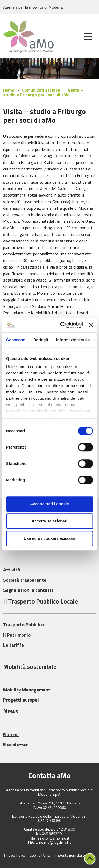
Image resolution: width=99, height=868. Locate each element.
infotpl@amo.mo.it (54, 838)
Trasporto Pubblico (23, 625)
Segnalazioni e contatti (28, 590)
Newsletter (15, 745)
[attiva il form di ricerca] (74, 37)
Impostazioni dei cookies (75, 855)
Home (9, 90)
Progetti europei (21, 700)
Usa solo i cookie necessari (50, 538)
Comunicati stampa (41, 90)
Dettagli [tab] (41, 340)
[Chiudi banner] (91, 325)
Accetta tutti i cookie (49, 504)
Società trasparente (25, 580)
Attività (12, 570)
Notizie (11, 734)
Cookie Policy (40, 855)
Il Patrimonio (17, 635)
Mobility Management (27, 690)
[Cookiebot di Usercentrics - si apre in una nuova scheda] (62, 325)
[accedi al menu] (88, 36)
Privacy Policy (15, 855)
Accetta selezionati (49, 521)
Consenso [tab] (16, 340)
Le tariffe (14, 645)
